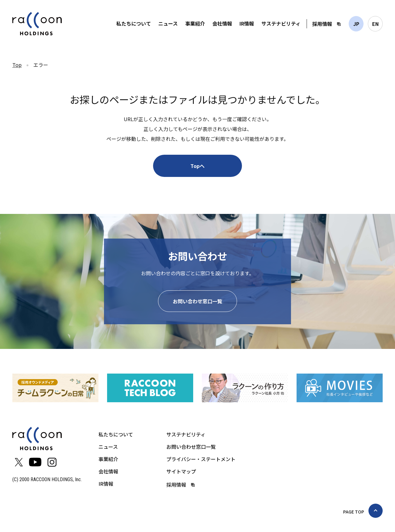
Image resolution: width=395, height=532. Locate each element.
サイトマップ (181, 471)
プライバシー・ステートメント (201, 459)
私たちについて (134, 23)
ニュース (168, 23)
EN (375, 24)
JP (356, 24)
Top (17, 65)
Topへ (197, 166)
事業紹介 (195, 23)
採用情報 (322, 24)
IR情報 (247, 23)
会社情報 (222, 23)
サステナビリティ (281, 23)
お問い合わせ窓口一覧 (197, 301)
